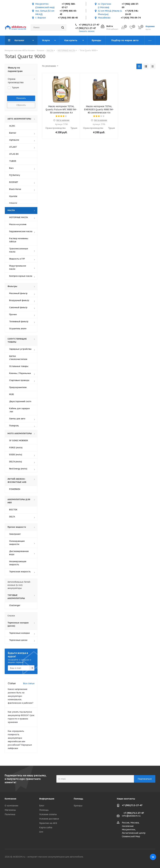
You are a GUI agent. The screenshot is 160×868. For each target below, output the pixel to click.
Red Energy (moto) (18, 469)
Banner (13, 133)
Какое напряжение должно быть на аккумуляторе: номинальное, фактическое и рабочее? (21, 696)
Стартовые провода (19, 380)
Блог (42, 806)
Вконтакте (153, 857)
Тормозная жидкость (20, 572)
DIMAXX (13, 203)
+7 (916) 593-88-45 (68, 18)
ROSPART (14, 182)
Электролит (15, 534)
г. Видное (41, 18)
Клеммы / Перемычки (20, 373)
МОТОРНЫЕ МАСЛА (19, 217)
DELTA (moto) (16, 462)
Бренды (78, 806)
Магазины (10, 810)
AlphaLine (14, 140)
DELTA (12, 517)
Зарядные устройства (20, 349)
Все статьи (29, 683)
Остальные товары (19, 366)
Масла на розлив (18, 224)
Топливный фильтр (19, 321)
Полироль (14, 426)
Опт (41, 832)
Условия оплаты (48, 814)
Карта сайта (46, 827)
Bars (11, 168)
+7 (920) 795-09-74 (131, 18)
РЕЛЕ (12, 394)
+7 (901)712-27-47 (89, 25)
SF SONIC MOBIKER (19, 440)
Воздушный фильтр (19, 300)
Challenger (15, 605)
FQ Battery (15, 175)
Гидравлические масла (21, 231)
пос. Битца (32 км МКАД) (45, 13)
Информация (47, 799)
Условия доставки (49, 819)
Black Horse (15, 189)
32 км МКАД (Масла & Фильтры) (110, 13)
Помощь (44, 810)
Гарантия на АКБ (48, 823)
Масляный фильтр (18, 293)
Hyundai (13, 196)
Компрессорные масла (21, 276)
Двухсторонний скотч (20, 401)
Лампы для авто (17, 419)
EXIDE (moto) (16, 455)
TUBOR (13, 161)
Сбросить (21, 105)
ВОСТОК (13, 510)
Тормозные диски (18, 640)
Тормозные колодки (19, 633)
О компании (11, 806)
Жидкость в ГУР (17, 259)
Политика (10, 814)
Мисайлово (104, 18)
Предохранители (18, 387)
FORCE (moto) (16, 448)
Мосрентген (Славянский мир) (45, 6)
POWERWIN (15, 489)
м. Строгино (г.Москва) (105, 6)
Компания (10, 799)
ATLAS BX (14, 154)
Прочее (13, 314)
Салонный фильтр (18, 307)
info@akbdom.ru (131, 816)
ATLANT (13, 147)
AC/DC (12, 126)
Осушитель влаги (18, 329)
